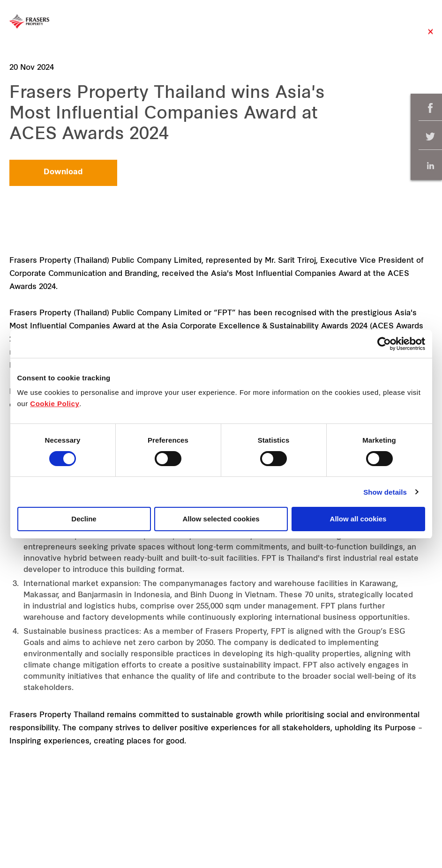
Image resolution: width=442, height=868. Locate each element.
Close (431, 36)
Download (63, 172)
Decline (84, 519)
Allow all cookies (358, 519)
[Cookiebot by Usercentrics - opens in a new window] (384, 344)
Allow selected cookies (221, 519)
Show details (385, 492)
